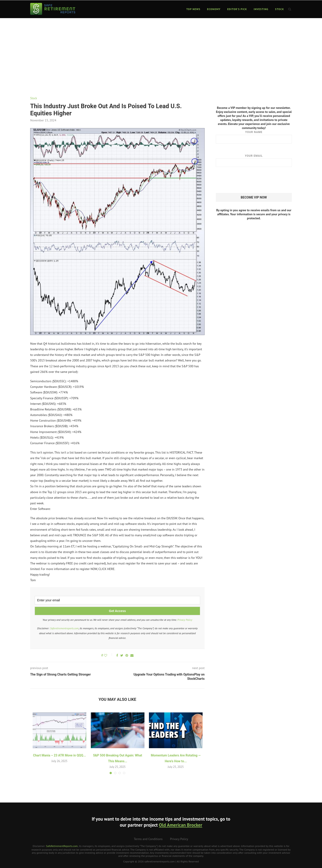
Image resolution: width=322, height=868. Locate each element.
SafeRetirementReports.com (62, 846)
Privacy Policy (185, 620)
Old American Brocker (180, 825)
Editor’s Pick (237, 9)
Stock (280, 9)
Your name (254, 137)
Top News (193, 9)
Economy (214, 9)
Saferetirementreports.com (64, 628)
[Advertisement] (161, 52)
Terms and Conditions (148, 839)
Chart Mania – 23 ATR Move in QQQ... (59, 755)
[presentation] (250, 180)
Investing (261, 9)
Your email (254, 161)
